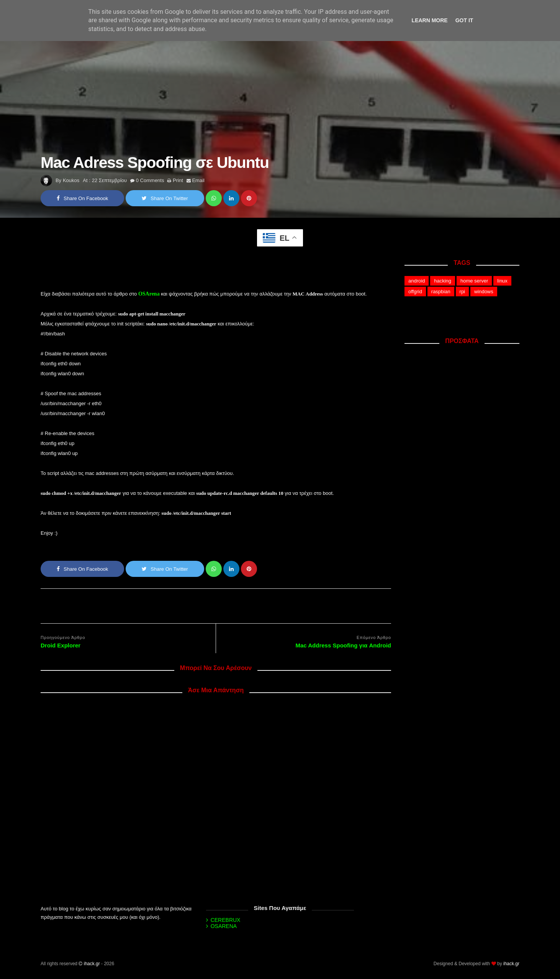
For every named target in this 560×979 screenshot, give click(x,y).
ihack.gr (92, 964)
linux (502, 281)
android (417, 281)
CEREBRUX (226, 920)
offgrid (415, 292)
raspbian (441, 292)
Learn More (430, 20)
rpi (462, 292)
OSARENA (224, 926)
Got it (464, 20)
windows (484, 292)
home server (474, 281)
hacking (443, 281)
